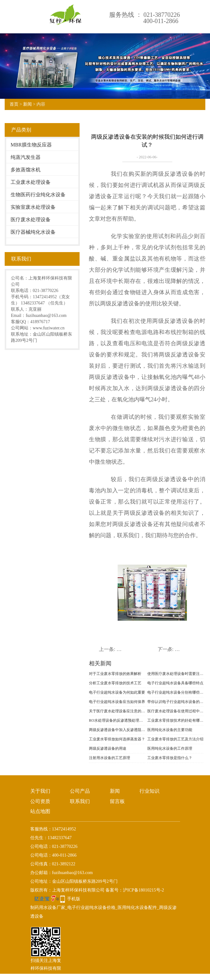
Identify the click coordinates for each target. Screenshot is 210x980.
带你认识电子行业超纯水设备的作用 (176, 702)
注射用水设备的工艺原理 (110, 758)
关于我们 (40, 791)
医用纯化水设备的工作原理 (170, 748)
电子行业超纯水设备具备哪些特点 (175, 683)
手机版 (74, 899)
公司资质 (40, 801)
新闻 (27, 104)
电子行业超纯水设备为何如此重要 (117, 692)
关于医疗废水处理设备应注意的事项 (117, 711)
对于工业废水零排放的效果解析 (115, 674)
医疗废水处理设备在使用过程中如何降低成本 (176, 711)
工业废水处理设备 (31, 182)
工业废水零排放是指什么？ (170, 758)
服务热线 (122, 15)
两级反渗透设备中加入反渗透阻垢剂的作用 (117, 730)
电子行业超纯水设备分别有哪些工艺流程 (176, 692)
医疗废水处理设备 (31, 220)
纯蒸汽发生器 (26, 157)
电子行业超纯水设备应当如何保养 (117, 702)
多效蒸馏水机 (26, 170)
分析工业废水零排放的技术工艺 (115, 683)
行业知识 (149, 791)
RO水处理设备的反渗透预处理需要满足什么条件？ (117, 720)
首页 (14, 104)
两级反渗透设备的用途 (108, 748)
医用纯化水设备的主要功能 (170, 730)
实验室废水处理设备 (33, 207)
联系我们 (80, 801)
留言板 (117, 801)
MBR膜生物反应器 (31, 145)
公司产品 (80, 791)
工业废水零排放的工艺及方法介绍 (175, 739)
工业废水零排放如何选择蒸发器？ (117, 739)
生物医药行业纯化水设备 (38, 195)
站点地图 (40, 811)
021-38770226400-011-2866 (162, 18)
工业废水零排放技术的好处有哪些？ (176, 720)
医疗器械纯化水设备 (33, 232)
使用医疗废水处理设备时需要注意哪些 (176, 674)
